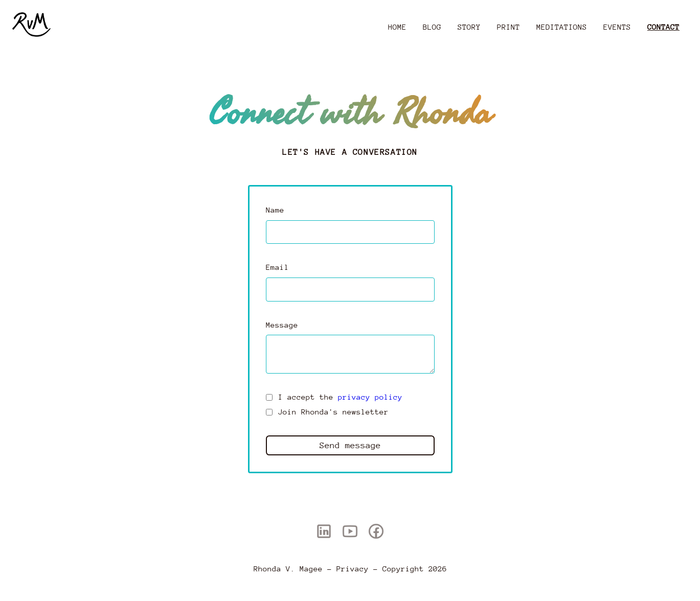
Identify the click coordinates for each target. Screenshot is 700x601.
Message (282, 325)
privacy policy (370, 397)
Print (509, 27)
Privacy (353, 569)
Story (469, 27)
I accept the (340, 397)
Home (397, 27)
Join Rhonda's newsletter (333, 412)
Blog (432, 27)
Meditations (562, 27)
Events (617, 27)
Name (275, 210)
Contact (663, 27)
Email (277, 267)
